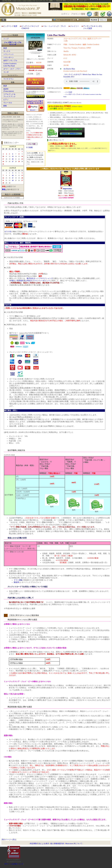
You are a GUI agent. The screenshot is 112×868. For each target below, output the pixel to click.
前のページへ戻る (9, 839)
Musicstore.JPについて (74, 844)
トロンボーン (9, 57)
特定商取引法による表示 (39, 844)
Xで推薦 (29, 147)
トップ (6, 39)
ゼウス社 (8, 232)
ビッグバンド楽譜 (10, 26)
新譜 (5, 48)
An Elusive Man (69, 69)
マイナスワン (9, 79)
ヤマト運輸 (18, 580)
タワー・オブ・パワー (12, 69)
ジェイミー (75, 26)
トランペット (9, 54)
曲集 (5, 106)
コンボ (6, 72)
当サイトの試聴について (14, 864)
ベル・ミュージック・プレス (55, 26)
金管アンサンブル (10, 61)
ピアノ (6, 100)
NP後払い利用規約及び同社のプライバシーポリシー (30, 281)
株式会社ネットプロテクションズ (40, 278)
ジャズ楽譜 (69, 92)
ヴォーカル (8, 103)
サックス (7, 51)
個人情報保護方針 (57, 844)
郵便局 (16, 582)
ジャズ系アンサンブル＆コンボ (13, 43)
